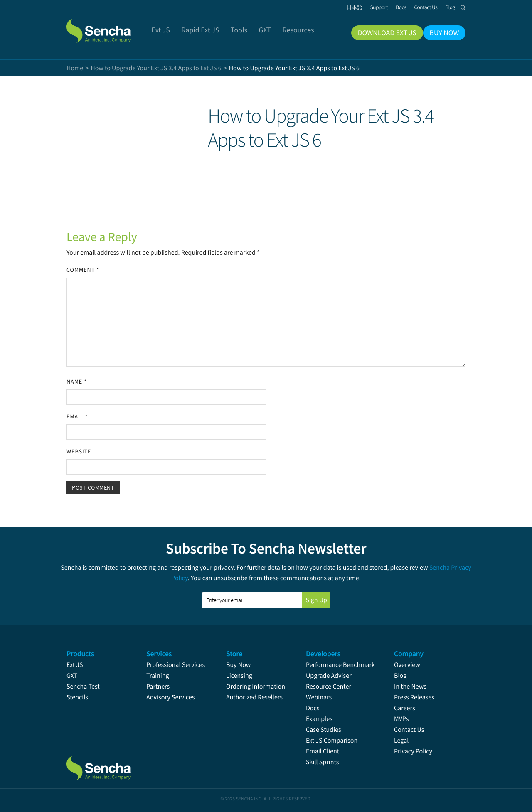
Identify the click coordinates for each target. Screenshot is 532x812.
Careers (405, 708)
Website (79, 451)
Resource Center (329, 687)
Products (80, 653)
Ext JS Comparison (332, 741)
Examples (319, 719)
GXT (72, 676)
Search (463, 7)
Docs (313, 708)
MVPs (401, 719)
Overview (407, 665)
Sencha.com (109, 27)
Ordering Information (256, 687)
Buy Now (238, 665)
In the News (410, 687)
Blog (400, 676)
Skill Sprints (322, 762)
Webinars (319, 697)
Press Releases (414, 697)
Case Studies (324, 730)
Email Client (323, 751)
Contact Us (409, 730)
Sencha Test (83, 687)
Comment (83, 270)
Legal (401, 741)
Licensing (239, 676)
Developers (323, 653)
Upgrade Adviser (329, 676)
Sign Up (316, 600)
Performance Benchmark (340, 665)
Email (77, 416)
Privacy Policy (413, 751)
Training (158, 676)
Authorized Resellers (254, 697)
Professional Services (176, 665)
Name (77, 381)
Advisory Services (170, 697)
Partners (158, 687)
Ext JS (75, 665)
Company (409, 653)
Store (234, 653)
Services (159, 653)
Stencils (77, 697)
